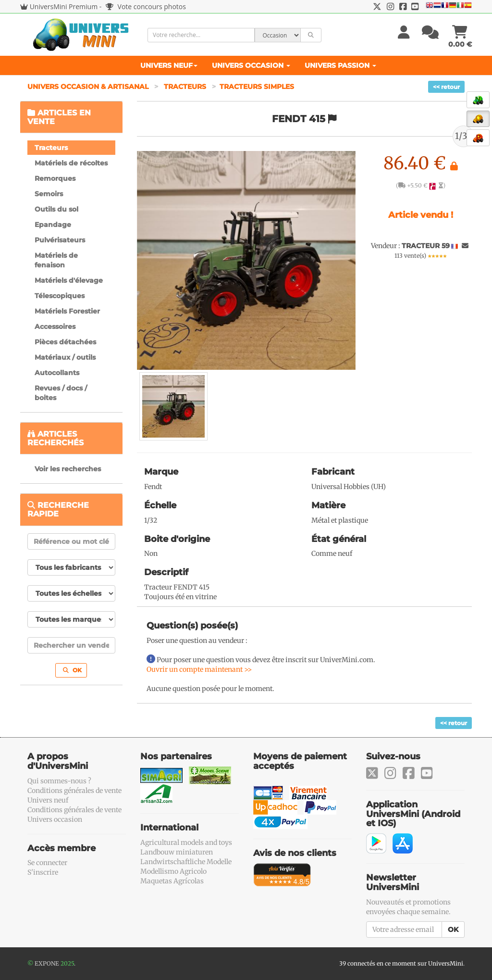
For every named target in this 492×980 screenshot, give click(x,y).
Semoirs (49, 194)
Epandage (53, 225)
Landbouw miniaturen (177, 852)
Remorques (55, 178)
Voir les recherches (68, 469)
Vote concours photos (146, 6)
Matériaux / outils (65, 357)
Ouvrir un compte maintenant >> (199, 669)
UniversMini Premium (64, 6)
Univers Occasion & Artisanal (89, 87)
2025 (67, 963)
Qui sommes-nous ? (59, 781)
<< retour (446, 87)
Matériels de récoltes (71, 163)
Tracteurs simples (257, 87)
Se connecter (47, 863)
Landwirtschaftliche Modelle (186, 862)
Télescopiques (60, 296)
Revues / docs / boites (61, 393)
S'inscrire (43, 872)
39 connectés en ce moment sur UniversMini (401, 963)
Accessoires (55, 327)
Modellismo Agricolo (173, 871)
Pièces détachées (65, 342)
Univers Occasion (251, 65)
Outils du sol (56, 209)
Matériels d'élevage (69, 280)
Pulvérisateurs (60, 240)
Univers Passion (340, 65)
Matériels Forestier (67, 311)
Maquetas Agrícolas (172, 881)
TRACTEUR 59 (426, 246)
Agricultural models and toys (186, 842)
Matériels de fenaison (56, 260)
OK (72, 670)
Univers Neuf (169, 65)
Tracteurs (185, 87)
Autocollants (57, 373)
